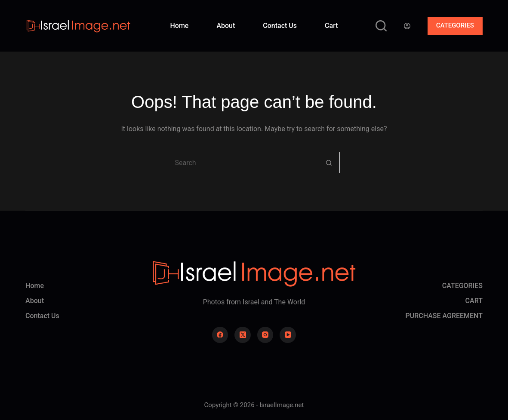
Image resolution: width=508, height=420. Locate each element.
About (226, 26)
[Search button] (329, 162)
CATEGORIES (455, 25)
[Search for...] (243, 162)
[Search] (381, 26)
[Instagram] (265, 335)
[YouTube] (288, 335)
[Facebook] (220, 335)
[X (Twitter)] (243, 335)
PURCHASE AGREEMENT (444, 316)
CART (474, 301)
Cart (331, 26)
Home (179, 26)
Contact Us (280, 26)
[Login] (407, 26)
